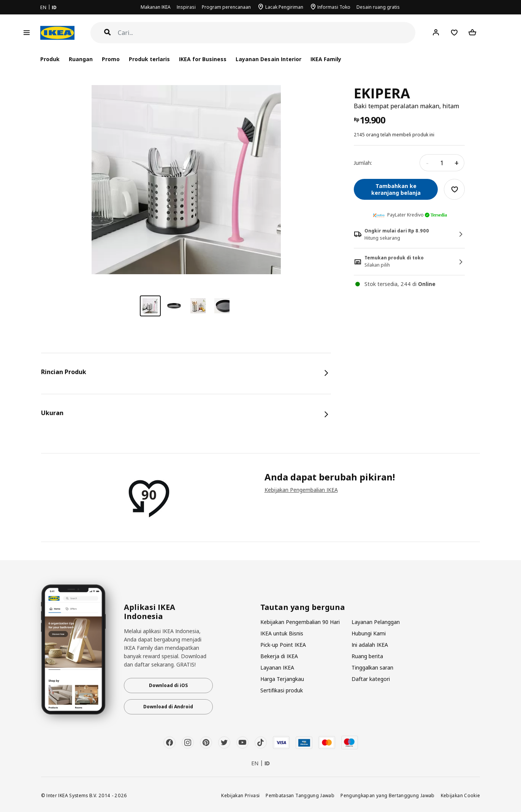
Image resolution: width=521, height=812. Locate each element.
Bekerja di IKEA (279, 656)
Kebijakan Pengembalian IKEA (301, 490)
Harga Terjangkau (282, 679)
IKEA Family (326, 59)
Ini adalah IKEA (370, 645)
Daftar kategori (371, 679)
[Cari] (267, 33)
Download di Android (168, 707)
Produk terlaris (149, 59)
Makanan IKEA (156, 7)
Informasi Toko (334, 7)
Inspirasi (186, 7)
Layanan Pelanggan (376, 622)
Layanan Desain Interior (268, 59)
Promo (111, 59)
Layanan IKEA (277, 667)
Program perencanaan (226, 7)
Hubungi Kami (369, 633)
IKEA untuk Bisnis (282, 633)
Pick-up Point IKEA (283, 645)
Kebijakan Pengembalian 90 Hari (300, 622)
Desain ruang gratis (378, 7)
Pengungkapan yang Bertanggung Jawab (388, 795)
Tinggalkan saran (372, 667)
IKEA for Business (203, 59)
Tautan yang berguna (303, 607)
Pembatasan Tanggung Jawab (300, 795)
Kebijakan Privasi (240, 795)
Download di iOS (168, 685)
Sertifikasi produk (282, 690)
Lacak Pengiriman (284, 7)
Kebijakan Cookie (461, 795)
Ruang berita (367, 656)
